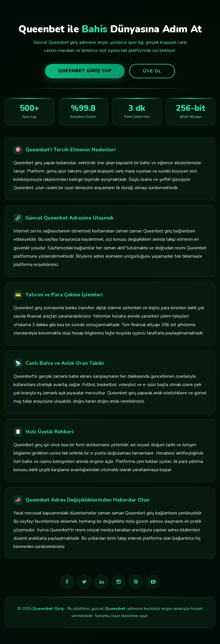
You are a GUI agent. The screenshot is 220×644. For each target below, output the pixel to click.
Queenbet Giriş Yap (85, 71)
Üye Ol (152, 71)
